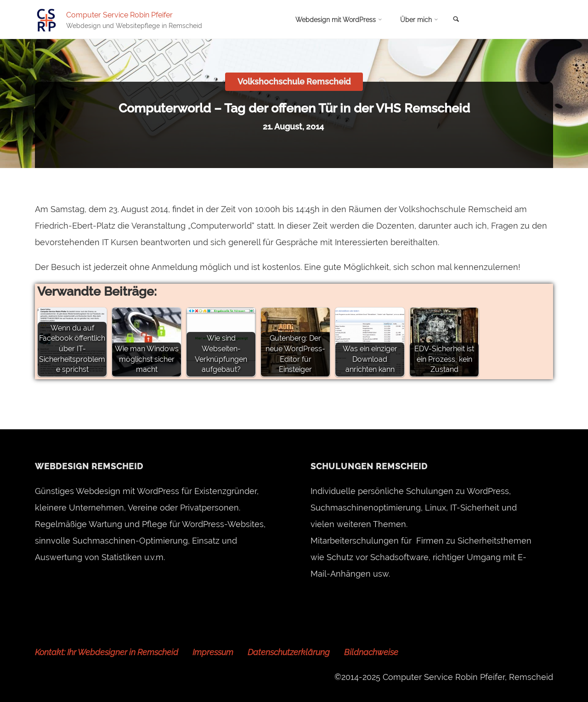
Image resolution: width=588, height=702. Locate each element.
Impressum (213, 652)
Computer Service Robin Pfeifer (119, 14)
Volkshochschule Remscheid (294, 81)
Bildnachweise (371, 652)
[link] (456, 20)
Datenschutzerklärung (289, 652)
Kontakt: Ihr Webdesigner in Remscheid (107, 652)
